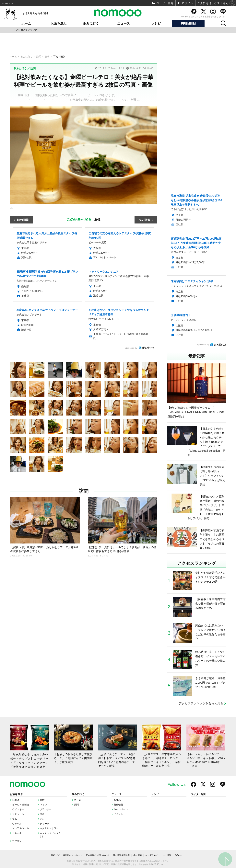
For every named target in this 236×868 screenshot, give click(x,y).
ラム (15, 819)
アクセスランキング (27, 30)
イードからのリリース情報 (158, 855)
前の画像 (23, 220)
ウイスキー (18, 809)
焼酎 (42, 800)
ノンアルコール (20, 828)
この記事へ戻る (84, 219)
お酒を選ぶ (59, 23)
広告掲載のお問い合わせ (97, 855)
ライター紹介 (198, 794)
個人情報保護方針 (121, 855)
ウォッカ (17, 824)
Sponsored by (131, 348)
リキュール (18, 814)
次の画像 (144, 220)
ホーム (26, 23)
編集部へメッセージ (73, 855)
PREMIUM (188, 23)
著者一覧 (55, 855)
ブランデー (46, 809)
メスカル (17, 833)
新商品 (117, 800)
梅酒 (42, 814)
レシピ (156, 23)
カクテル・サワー (49, 828)
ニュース (124, 23)
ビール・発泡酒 (20, 805)
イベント (118, 814)
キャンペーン (121, 809)
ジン (42, 819)
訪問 (84, 491)
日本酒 (16, 800)
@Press (178, 855)
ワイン (43, 805)
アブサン (17, 841)
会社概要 (138, 855)
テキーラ (44, 824)
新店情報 (118, 805)
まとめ (77, 800)
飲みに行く (91, 23)
